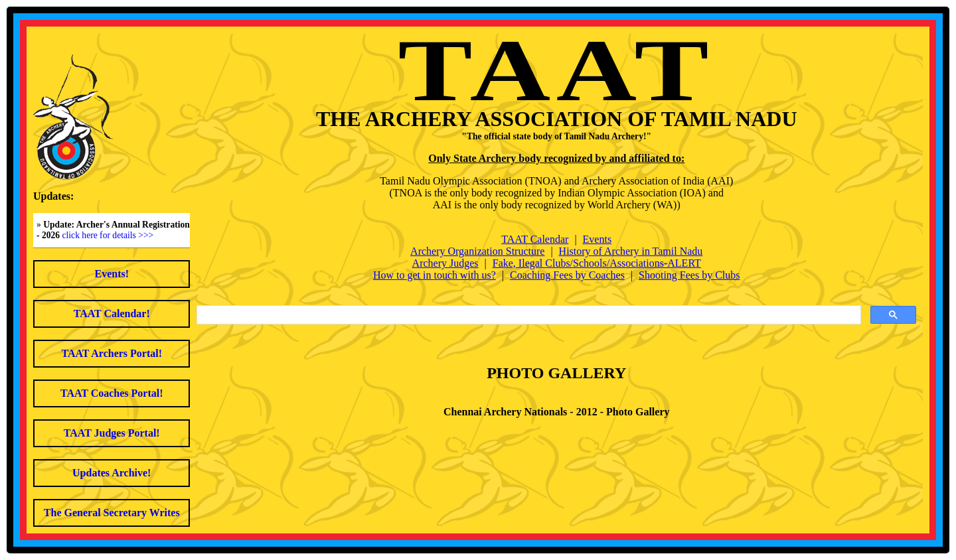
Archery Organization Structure (477, 251)
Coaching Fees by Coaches (567, 275)
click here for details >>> (108, 235)
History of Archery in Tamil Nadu (631, 251)
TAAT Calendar (535, 239)
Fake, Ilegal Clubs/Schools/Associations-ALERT (597, 263)
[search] (527, 315)
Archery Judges (445, 263)
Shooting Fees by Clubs (689, 275)
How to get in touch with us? (435, 275)
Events (597, 239)
